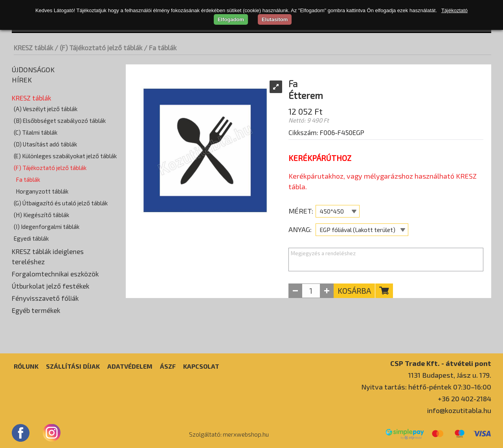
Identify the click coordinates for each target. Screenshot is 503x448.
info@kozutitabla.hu (459, 410)
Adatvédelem (130, 366)
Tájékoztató (454, 10)
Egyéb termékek (36, 310)
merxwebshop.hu (246, 434)
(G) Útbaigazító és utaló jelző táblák (61, 203)
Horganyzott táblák (42, 191)
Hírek (22, 80)
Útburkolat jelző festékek (50, 286)
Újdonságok (33, 69)
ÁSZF (168, 366)
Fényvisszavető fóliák (45, 298)
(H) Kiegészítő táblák (41, 215)
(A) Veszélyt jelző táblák (46, 109)
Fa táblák (28, 179)
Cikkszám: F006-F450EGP (326, 132)
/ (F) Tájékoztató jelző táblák (98, 48)
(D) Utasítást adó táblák (45, 144)
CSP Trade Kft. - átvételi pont (441, 363)
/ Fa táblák (160, 48)
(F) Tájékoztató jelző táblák (50, 168)
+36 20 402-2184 (464, 399)
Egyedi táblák (31, 238)
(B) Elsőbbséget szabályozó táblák (60, 121)
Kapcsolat (201, 366)
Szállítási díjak (73, 366)
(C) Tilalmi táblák (36, 132)
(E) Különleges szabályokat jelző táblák (65, 156)
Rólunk (26, 366)
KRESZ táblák (33, 48)
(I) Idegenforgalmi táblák (47, 227)
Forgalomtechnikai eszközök (55, 274)
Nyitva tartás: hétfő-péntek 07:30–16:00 (426, 387)
